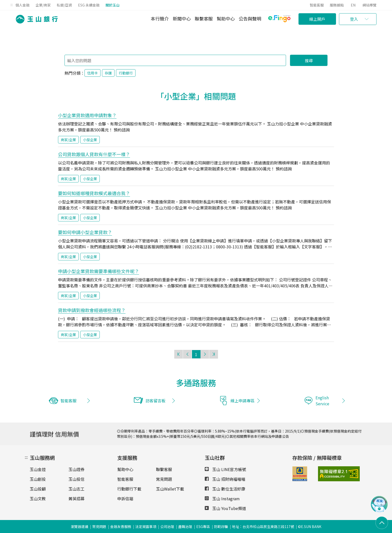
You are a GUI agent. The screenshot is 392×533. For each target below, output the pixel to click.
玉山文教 (38, 499)
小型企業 (90, 140)
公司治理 (167, 527)
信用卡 (92, 73)
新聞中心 (182, 18)
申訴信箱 (125, 499)
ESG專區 (203, 527)
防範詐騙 (221, 527)
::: (12, 4)
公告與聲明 (250, 18)
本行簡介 (160, 18)
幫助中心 (226, 18)
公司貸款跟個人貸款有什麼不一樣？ (94, 154)
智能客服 (317, 5)
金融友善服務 (121, 527)
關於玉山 (112, 5)
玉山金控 (38, 469)
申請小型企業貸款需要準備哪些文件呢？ (98, 271)
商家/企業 (68, 140)
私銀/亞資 (64, 5)
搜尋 (309, 60)
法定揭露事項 (146, 527)
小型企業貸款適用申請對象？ (87, 115)
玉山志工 (76, 489)
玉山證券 (76, 469)
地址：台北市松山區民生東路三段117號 (263, 527)
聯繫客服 (204, 18)
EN (353, 5)
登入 (354, 19)
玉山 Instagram (222, 499)
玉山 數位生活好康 (225, 489)
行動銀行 (126, 73)
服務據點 (337, 5)
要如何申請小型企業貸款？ (85, 232)
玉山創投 (38, 479)
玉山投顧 (38, 489)
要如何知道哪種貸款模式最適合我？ (94, 193)
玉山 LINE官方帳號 (225, 469)
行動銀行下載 (129, 489)
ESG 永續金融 (89, 5)
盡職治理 (185, 527)
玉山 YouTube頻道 (225, 508)
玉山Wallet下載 (170, 489)
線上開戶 (317, 19)
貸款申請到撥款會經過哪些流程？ (92, 310)
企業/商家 (43, 5)
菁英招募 (76, 499)
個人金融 (22, 5)
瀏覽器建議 (79, 527)
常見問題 (164, 479)
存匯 (108, 73)
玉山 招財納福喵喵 (225, 479)
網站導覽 (369, 5)
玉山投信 (76, 479)
